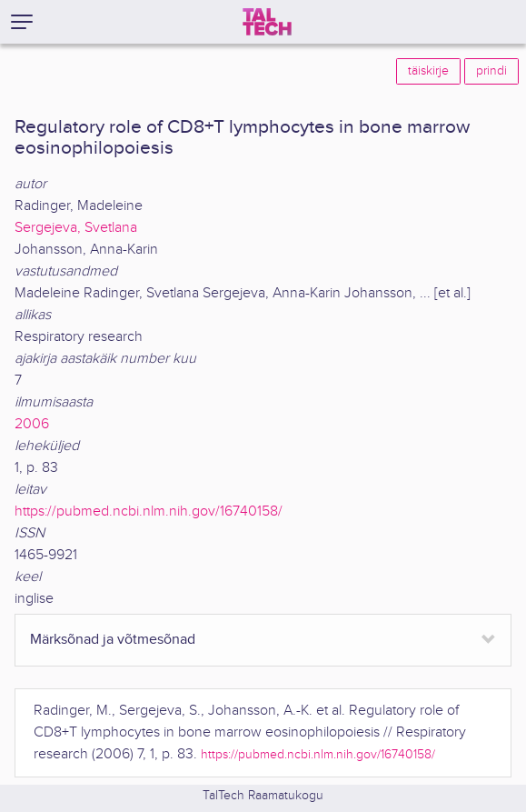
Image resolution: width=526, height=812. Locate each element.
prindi (491, 71)
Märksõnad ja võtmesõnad (113, 640)
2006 (32, 424)
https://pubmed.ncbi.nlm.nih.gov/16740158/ (149, 511)
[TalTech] (267, 22)
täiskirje (428, 71)
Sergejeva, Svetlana (76, 228)
